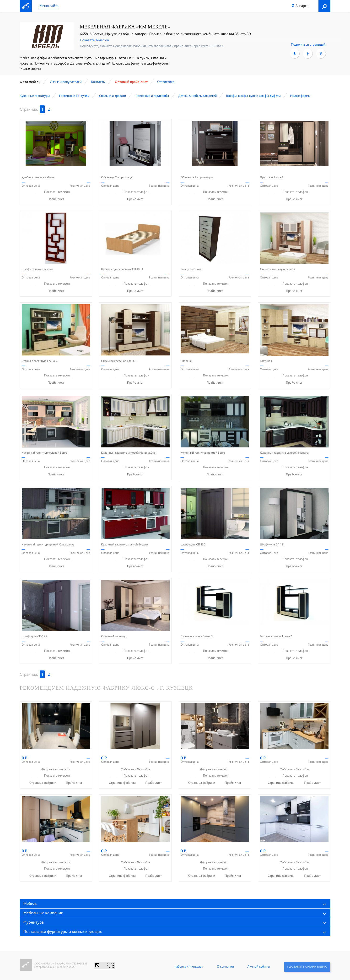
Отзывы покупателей (66, 82)
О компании (225, 967)
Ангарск (302, 6)
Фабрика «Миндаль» (188, 967)
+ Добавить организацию (307, 967)
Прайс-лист (56, 199)
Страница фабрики (43, 783)
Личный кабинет (258, 967)
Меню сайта (49, 6)
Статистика (166, 82)
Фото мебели (30, 82)
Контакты (98, 82)
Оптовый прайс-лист (131, 82)
